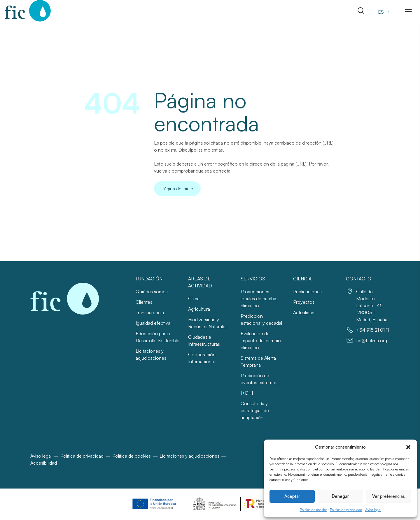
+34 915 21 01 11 (372, 330)
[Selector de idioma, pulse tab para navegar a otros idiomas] (383, 12)
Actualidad (304, 312)
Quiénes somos (152, 291)
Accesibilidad (44, 463)
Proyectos (304, 302)
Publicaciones (307, 291)
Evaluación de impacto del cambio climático (261, 340)
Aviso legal (373, 510)
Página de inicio (177, 189)
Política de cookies (313, 510)
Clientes (144, 302)
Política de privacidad (346, 510)
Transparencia (150, 312)
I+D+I (247, 393)
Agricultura (199, 309)
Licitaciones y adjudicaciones (189, 456)
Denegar (340, 496)
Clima (194, 298)
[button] (408, 447)
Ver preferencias (388, 496)
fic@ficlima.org (372, 340)
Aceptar (292, 496)
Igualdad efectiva (153, 323)
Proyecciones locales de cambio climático (259, 298)
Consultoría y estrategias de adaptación (255, 410)
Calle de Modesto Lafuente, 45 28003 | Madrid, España (372, 305)
